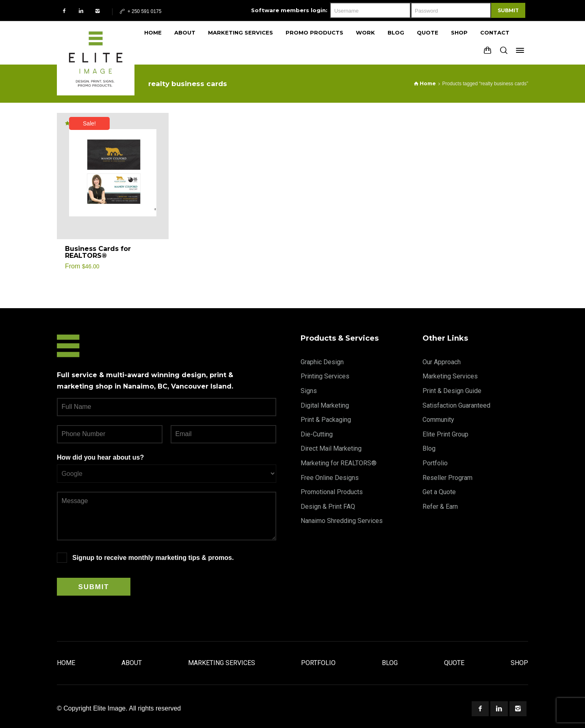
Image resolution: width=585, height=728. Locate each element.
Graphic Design (322, 362)
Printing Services (325, 376)
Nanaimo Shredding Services (342, 521)
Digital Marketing (325, 405)
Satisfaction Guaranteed (456, 405)
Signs (309, 391)
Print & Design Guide (452, 391)
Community (438, 420)
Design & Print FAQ (328, 507)
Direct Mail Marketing (331, 448)
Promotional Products (332, 492)
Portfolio (435, 463)
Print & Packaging (326, 420)
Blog (429, 448)
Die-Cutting (317, 434)
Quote (454, 663)
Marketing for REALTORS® (339, 463)
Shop (519, 663)
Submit (508, 10)
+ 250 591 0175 (140, 11)
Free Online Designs (330, 478)
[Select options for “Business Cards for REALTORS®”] (153, 253)
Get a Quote (439, 492)
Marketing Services (450, 376)
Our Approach (442, 362)
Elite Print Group (445, 434)
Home (66, 663)
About (132, 663)
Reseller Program (447, 478)
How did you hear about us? (100, 457)
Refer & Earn (440, 507)
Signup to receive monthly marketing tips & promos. (153, 558)
